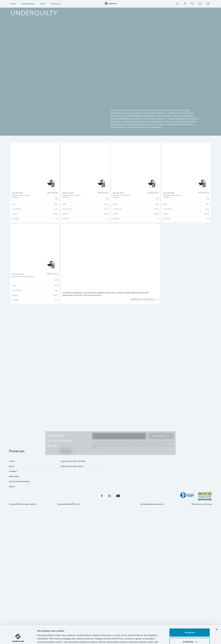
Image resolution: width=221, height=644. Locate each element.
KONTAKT (13, 564)
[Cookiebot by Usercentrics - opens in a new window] (18, 639)
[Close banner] (217, 615)
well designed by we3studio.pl (152, 596)
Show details (43, 638)
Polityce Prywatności (99, 492)
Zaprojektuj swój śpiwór (73, 553)
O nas (12, 553)
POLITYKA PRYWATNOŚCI (20, 574)
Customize (190, 627)
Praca (12, 579)
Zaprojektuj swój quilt (72, 559)
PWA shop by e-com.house (202, 596)
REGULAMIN (14, 569)
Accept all (190, 618)
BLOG (11, 559)
